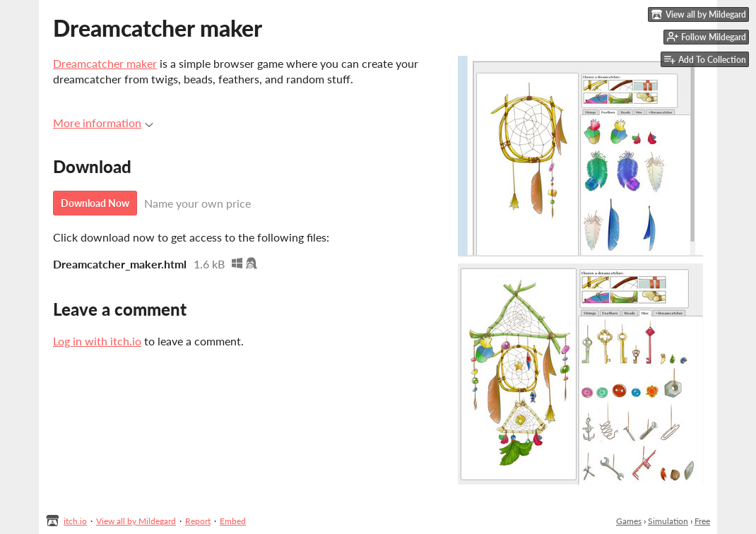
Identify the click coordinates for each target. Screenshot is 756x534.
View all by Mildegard (136, 521)
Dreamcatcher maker (105, 63)
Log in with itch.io (97, 341)
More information (103, 123)
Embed (233, 521)
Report (198, 521)
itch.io (75, 521)
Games (629, 521)
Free (702, 521)
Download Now (95, 203)
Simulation (668, 521)
